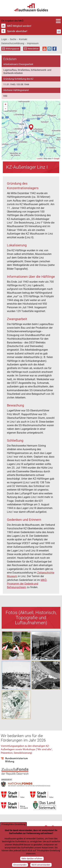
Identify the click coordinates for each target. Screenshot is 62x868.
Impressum (33, 43)
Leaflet (39, 158)
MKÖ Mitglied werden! (19, 26)
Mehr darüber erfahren (32, 859)
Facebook (54, 49)
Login (4, 39)
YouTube (45, 49)
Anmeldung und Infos (58, 21)
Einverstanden (20, 865)
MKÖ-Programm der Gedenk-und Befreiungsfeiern (27, 584)
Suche (13, 39)
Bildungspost (13, 49)
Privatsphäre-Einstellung (13, 824)
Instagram (50, 49)
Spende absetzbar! (17, 31)
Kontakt (23, 39)
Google (57, 158)
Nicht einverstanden (41, 865)
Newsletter (33, 49)
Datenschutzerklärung (13, 43)
